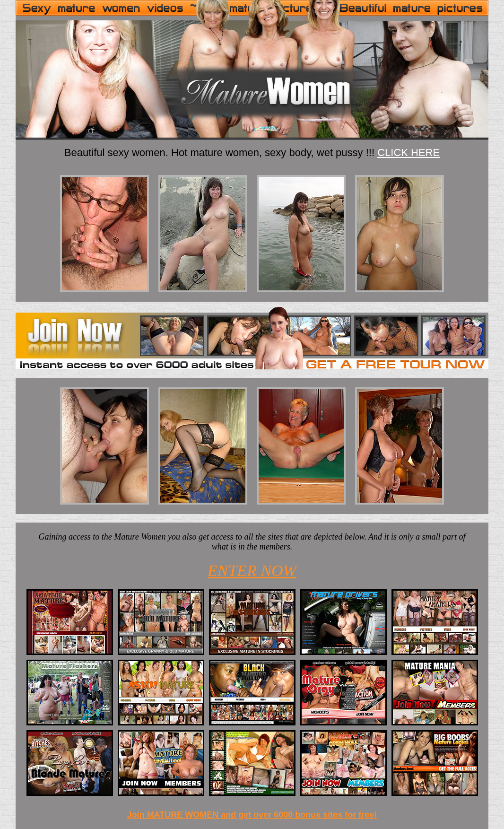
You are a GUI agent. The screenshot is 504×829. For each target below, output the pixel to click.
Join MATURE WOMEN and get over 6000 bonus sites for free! (252, 815)
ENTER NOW (252, 571)
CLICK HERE (408, 153)
